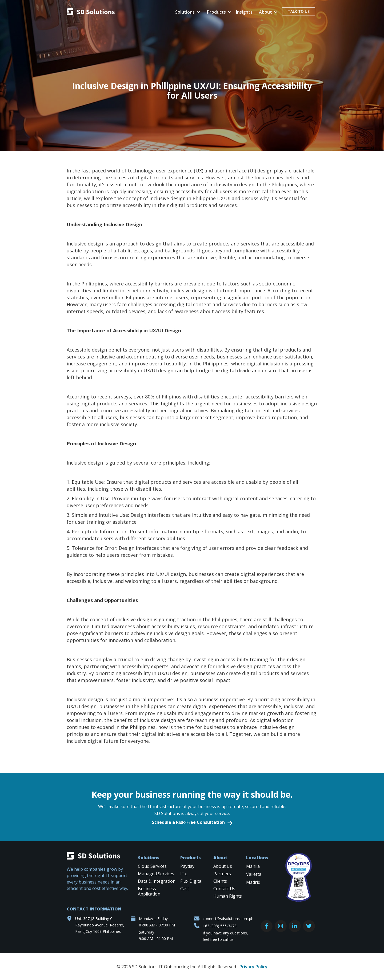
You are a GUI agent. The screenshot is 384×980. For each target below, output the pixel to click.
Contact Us (224, 889)
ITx (183, 874)
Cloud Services (152, 866)
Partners (222, 874)
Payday (187, 866)
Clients (220, 881)
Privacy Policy (253, 967)
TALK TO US (299, 11)
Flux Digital (191, 881)
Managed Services (156, 874)
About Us (223, 866)
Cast (185, 889)
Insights (244, 12)
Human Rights (228, 896)
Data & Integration (157, 881)
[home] (91, 12)
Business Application (149, 891)
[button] (187, 12)
